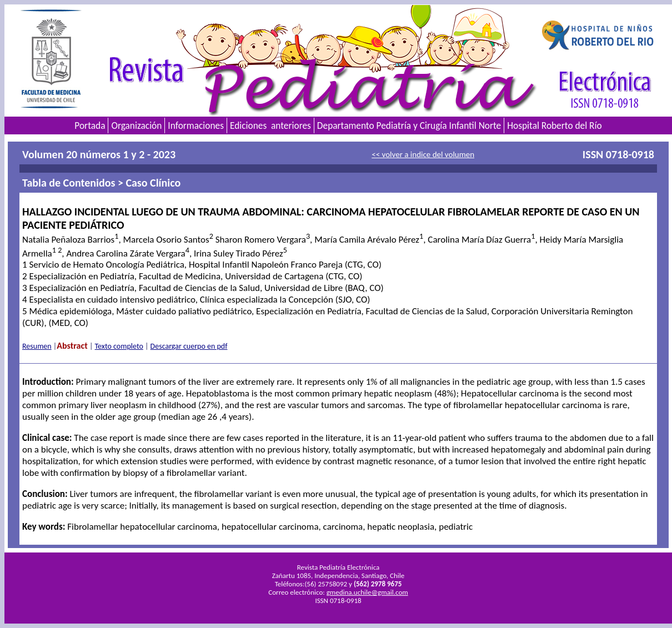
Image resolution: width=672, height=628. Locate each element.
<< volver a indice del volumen (423, 154)
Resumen (37, 346)
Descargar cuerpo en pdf (189, 346)
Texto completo (119, 346)
